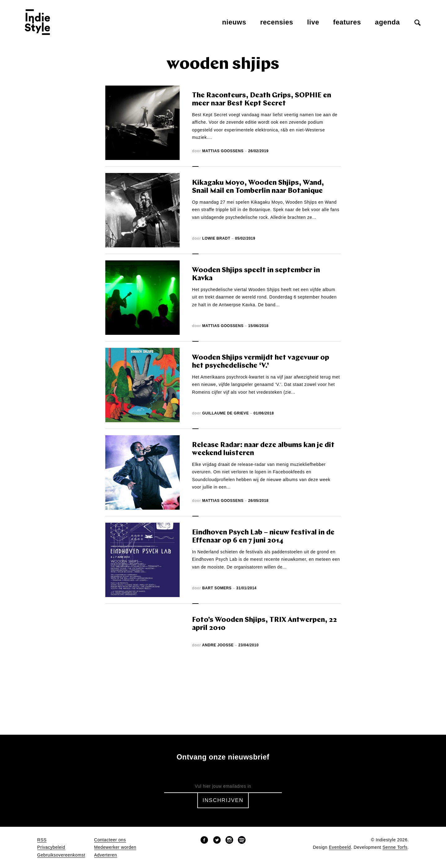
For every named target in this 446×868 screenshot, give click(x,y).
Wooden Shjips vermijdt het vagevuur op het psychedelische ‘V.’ (261, 362)
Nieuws (234, 22)
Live (313, 22)
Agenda (387, 22)
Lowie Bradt (216, 238)
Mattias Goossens (223, 151)
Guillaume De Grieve (226, 413)
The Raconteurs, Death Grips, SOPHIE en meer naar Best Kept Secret (262, 100)
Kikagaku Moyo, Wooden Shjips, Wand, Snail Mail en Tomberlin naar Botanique (258, 187)
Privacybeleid (51, 847)
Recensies (277, 22)
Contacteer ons (110, 840)
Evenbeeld (340, 847)
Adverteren (106, 855)
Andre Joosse (218, 645)
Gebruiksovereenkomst (61, 855)
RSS (42, 840)
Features (347, 22)
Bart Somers (217, 588)
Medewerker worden (115, 847)
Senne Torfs (395, 847)
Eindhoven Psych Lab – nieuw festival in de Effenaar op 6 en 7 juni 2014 (263, 537)
